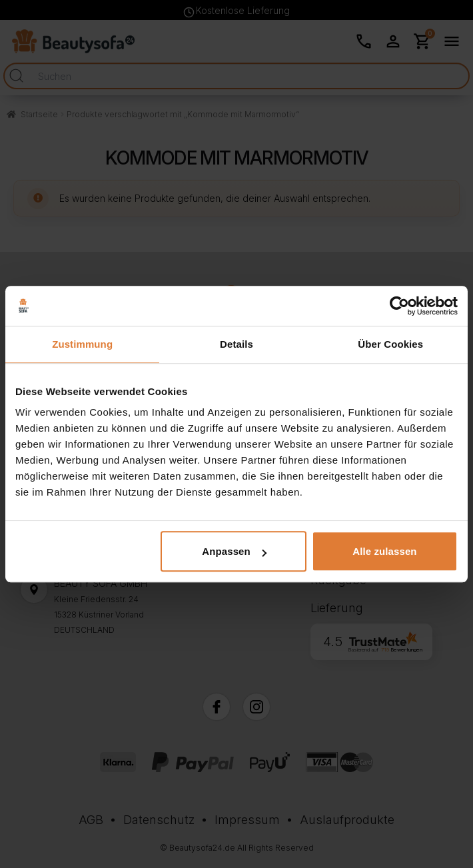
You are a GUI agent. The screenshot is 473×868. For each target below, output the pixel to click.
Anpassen (234, 551)
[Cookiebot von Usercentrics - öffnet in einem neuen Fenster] (399, 306)
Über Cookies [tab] (390, 344)
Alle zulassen (384, 551)
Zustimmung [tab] (82, 344)
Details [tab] (236, 344)
